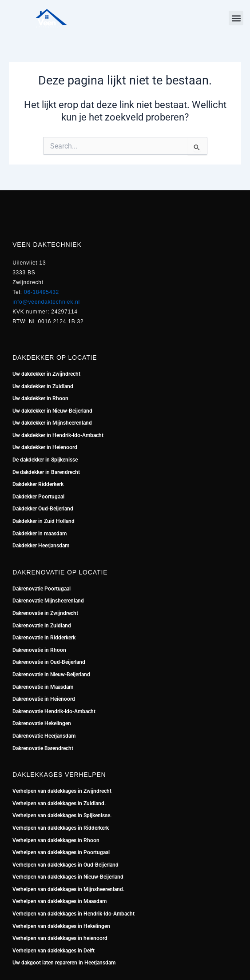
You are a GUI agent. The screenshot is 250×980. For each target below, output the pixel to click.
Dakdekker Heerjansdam (41, 546)
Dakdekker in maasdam (40, 534)
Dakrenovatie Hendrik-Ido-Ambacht (54, 711)
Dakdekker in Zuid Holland (44, 521)
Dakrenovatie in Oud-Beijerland (49, 662)
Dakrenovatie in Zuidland (42, 626)
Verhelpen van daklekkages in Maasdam (60, 901)
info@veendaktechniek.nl (46, 302)
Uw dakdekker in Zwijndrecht (46, 374)
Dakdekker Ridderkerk (38, 484)
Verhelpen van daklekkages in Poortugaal (61, 852)
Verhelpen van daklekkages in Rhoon (56, 840)
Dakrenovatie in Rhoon (39, 650)
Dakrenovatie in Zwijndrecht (45, 613)
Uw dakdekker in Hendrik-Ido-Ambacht (58, 435)
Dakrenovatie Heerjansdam (44, 736)
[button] (236, 18)
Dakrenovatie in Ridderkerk (44, 638)
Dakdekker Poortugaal (38, 497)
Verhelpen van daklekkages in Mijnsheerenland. (68, 889)
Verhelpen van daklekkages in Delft (54, 951)
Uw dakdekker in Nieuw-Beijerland (52, 411)
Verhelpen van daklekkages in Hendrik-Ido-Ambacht (73, 914)
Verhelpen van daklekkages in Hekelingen (61, 926)
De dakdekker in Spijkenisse (45, 460)
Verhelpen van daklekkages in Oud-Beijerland (65, 865)
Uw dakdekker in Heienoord (45, 447)
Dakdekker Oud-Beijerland (43, 509)
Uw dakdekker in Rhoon (40, 398)
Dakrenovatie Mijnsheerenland (48, 601)
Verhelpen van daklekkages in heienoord (60, 938)
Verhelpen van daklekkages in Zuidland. (59, 803)
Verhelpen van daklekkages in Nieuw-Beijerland (68, 877)
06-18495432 (42, 292)
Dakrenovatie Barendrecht (43, 748)
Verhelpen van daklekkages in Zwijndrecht (62, 791)
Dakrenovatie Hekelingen (42, 723)
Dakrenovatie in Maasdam (43, 687)
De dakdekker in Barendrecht (46, 472)
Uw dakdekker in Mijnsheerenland (52, 423)
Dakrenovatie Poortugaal (42, 589)
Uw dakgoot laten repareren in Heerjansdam (64, 963)
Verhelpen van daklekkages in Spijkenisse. (62, 815)
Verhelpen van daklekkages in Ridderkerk (61, 828)
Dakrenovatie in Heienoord (44, 699)
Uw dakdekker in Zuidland (43, 386)
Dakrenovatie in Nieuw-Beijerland (51, 675)
